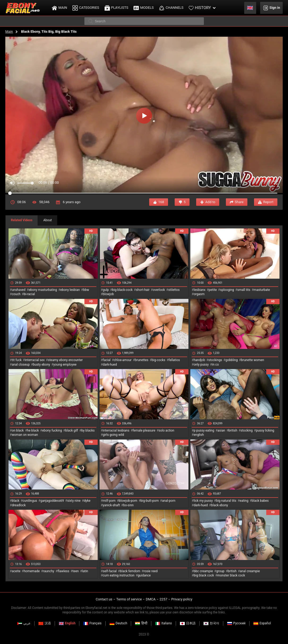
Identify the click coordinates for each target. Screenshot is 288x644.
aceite (16, 571)
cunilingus (30, 501)
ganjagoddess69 (52, 501)
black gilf (72, 430)
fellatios (174, 360)
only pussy (201, 365)
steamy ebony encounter (65, 360)
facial (107, 360)
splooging (227, 290)
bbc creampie (203, 571)
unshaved (18, 290)
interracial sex (35, 360)
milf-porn (109, 501)
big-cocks (158, 360)
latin (85, 571)
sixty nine (74, 501)
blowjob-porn (128, 501)
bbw (86, 290)
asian (221, 430)
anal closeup (21, 365)
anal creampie (250, 571)
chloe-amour (123, 360)
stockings (215, 360)
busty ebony (41, 365)
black (16, 501)
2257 (163, 599)
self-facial (110, 571)
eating (244, 501)
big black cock (204, 575)
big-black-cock (122, 290)
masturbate (262, 290)
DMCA (151, 599)
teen (76, 571)
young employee (65, 365)
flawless (63, 571)
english (199, 435)
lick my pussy (203, 501)
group (220, 571)
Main (9, 32)
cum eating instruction (119, 575)
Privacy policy (182, 599)
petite (213, 290)
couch (16, 294)
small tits (244, 290)
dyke (87, 501)
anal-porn (169, 501)
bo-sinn (128, 505)
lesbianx (200, 290)
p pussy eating (204, 430)
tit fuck (17, 360)
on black (18, 430)
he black (33, 430)
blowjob (108, 294)
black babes (260, 501)
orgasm (199, 294)
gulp (106, 290)
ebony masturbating (43, 290)
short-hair (143, 290)
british (233, 430)
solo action (167, 430)
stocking (247, 430)
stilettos (174, 290)
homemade (32, 571)
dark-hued (110, 365)
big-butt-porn (150, 501)
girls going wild (113, 435)
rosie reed (151, 571)
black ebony (220, 505)
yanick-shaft (111, 505)
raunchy (49, 571)
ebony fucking (52, 430)
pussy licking (265, 430)
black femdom (130, 571)
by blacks (88, 430)
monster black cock (231, 575)
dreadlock (19, 505)
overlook (159, 290)
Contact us (104, 599)
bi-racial (29, 294)
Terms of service (129, 599)
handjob (199, 360)
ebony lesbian (70, 290)
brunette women (253, 360)
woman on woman (25, 435)
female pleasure (144, 430)
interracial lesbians (116, 430)
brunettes (142, 360)
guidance (144, 575)
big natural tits (226, 501)
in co (216, 365)
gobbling (231, 360)
